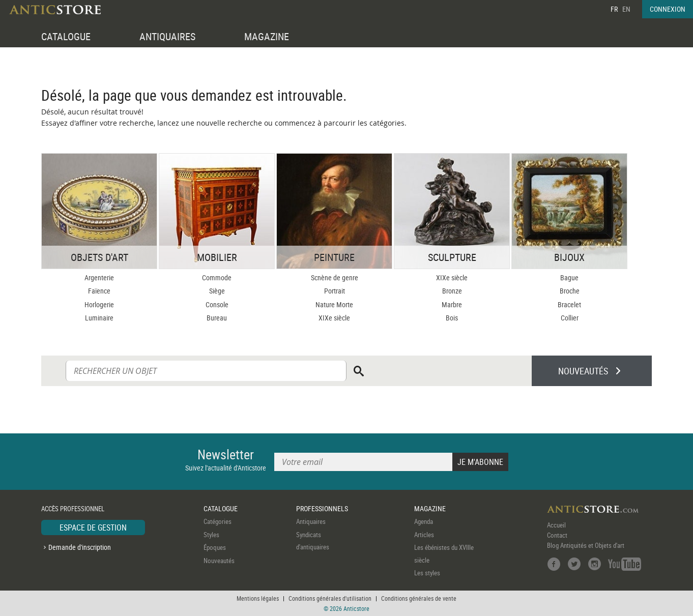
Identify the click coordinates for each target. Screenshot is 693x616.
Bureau (217, 318)
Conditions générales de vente (419, 598)
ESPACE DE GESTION (93, 527)
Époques (215, 547)
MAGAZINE (267, 36)
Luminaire (99, 318)
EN (626, 9)
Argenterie (99, 277)
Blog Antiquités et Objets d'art (586, 545)
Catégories (218, 521)
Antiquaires (311, 521)
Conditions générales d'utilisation (330, 598)
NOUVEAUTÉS (583, 371)
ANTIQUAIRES (167, 36)
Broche (570, 291)
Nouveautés (219, 561)
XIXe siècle (334, 318)
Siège (217, 291)
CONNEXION (668, 9)
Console (217, 304)
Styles (211, 535)
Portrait (335, 291)
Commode (217, 277)
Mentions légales (258, 598)
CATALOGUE (66, 36)
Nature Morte (334, 304)
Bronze (452, 291)
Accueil (556, 525)
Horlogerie (99, 304)
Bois (452, 318)
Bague (569, 277)
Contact (557, 535)
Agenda (424, 521)
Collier (570, 318)
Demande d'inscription (80, 547)
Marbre (452, 304)
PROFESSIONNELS (322, 508)
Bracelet (569, 304)
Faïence (99, 291)
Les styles (427, 573)
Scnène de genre (335, 277)
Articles (424, 535)
